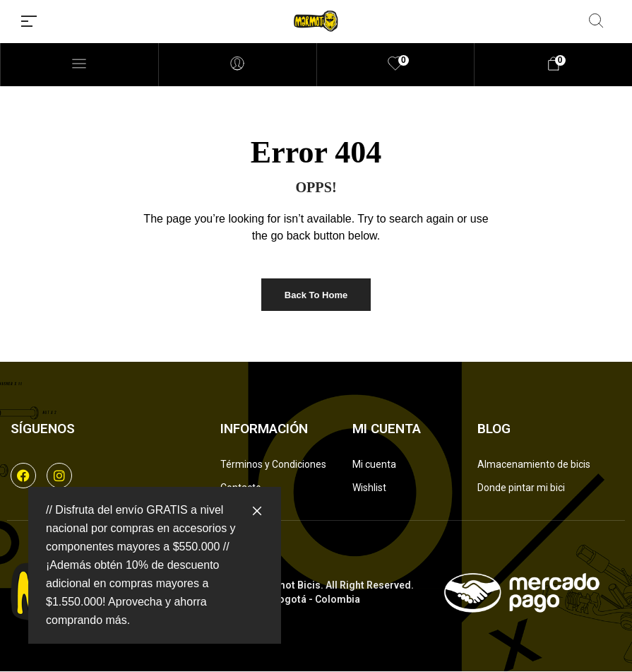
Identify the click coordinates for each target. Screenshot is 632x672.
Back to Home (316, 295)
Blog (494, 429)
